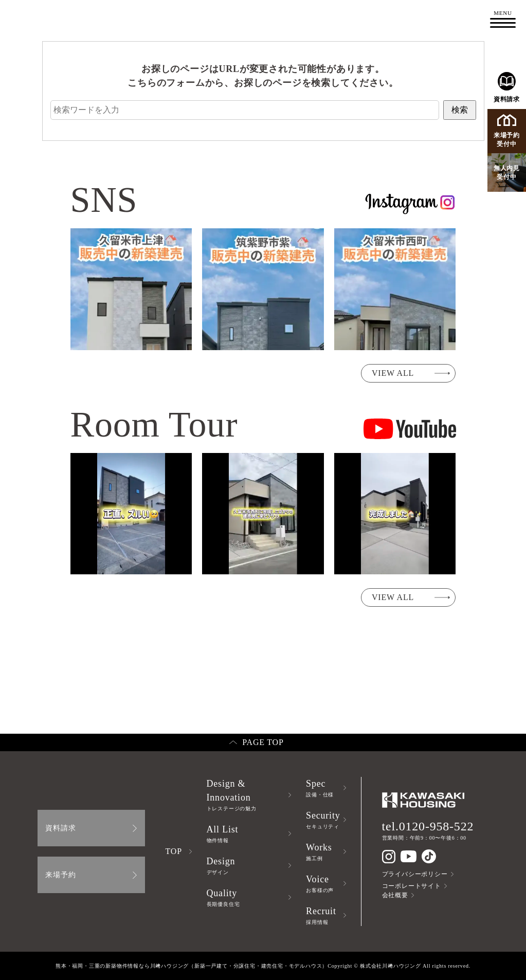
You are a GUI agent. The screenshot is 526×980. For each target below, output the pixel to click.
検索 (460, 110)
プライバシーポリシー (415, 874)
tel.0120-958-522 (428, 826)
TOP (174, 851)
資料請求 (507, 87)
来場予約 (60, 875)
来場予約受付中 (507, 131)
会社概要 (395, 895)
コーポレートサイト (412, 886)
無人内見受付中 (507, 173)
